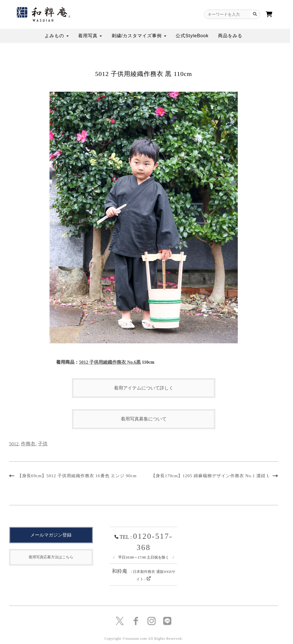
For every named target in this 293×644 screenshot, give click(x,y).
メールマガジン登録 (51, 535)
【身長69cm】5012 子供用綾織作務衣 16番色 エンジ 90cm (77, 476)
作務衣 (28, 444)
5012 (14, 444)
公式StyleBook (192, 36)
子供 (43, 444)
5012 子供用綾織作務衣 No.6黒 (110, 362)
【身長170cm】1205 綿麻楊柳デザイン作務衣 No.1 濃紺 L (210, 476)
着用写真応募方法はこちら (51, 557)
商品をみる (230, 36)
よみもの (57, 36)
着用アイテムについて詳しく (144, 388)
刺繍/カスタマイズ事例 (139, 36)
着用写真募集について (144, 419)
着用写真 (90, 36)
